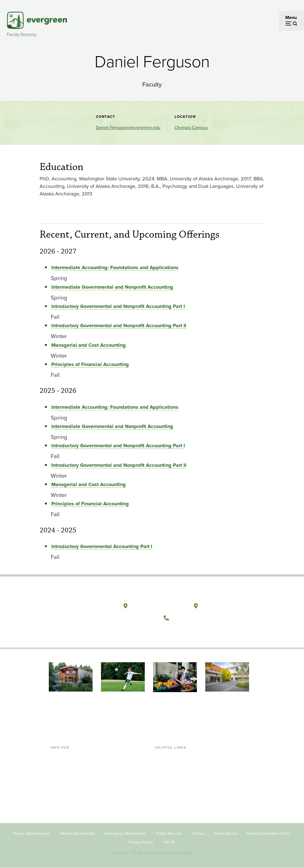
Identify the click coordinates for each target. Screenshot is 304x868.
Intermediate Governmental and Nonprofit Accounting (112, 287)
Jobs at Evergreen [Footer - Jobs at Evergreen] (172, 810)
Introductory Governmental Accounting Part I (102, 546)
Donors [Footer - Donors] (57, 792)
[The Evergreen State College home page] (75, 607)
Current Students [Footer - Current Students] (67, 756)
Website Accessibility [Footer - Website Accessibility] (77, 834)
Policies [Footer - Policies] (198, 834)
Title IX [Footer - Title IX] (169, 842)
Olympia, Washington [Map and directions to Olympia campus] (158, 606)
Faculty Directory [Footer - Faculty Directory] (171, 765)
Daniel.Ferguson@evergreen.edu (128, 127)
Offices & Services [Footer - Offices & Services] (172, 774)
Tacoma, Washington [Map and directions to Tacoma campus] (228, 606)
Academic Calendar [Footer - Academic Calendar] (174, 792)
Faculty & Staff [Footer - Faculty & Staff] (64, 783)
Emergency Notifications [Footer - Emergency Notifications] (126, 834)
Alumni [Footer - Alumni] (57, 801)
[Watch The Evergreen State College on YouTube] (182, 632)
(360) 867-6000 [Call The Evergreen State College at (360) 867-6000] (193, 618)
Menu (291, 17)
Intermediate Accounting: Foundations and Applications (115, 267)
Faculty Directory (22, 34)
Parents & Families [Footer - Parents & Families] (68, 774)
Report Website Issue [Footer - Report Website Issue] (32, 834)
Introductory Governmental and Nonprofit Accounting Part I (118, 306)
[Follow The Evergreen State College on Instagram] (194, 632)
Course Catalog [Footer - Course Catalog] (170, 783)
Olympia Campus (191, 127)
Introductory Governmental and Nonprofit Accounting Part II (119, 326)
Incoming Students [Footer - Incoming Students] (68, 765)
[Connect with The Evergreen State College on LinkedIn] (205, 632)
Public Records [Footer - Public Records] (169, 834)
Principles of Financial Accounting (90, 364)
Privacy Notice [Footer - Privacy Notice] (141, 842)
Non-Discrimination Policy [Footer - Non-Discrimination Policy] (269, 834)
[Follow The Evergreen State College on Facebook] (171, 632)
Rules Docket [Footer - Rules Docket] (226, 834)
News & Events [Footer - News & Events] (169, 801)
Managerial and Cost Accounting (89, 345)
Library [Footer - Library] (161, 756)
